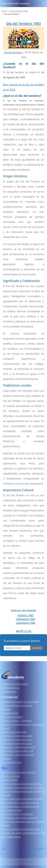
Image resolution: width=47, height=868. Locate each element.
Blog (4, 768)
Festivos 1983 (25, 615)
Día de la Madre (11, 776)
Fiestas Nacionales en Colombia (20, 702)
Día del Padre (9, 780)
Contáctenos (9, 691)
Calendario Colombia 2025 (17, 736)
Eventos (6, 709)
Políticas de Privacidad (15, 684)
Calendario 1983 (26, 619)
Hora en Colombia (12, 717)
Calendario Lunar (12, 762)
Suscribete (37, 648)
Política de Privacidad (14, 732)
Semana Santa (10, 713)
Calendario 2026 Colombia (23, 862)
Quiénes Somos (11, 688)
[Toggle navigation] (44, 4)
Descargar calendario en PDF (18, 747)
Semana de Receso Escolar (17, 705)
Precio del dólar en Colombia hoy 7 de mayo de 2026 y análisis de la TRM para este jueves (23, 833)
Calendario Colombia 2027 (17, 743)
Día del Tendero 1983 (23, 23)
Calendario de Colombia (16, 3)
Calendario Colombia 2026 (17, 739)
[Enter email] (17, 648)
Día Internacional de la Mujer (19, 772)
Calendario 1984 (26, 623)
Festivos (6, 758)
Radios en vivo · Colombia (17, 721)
